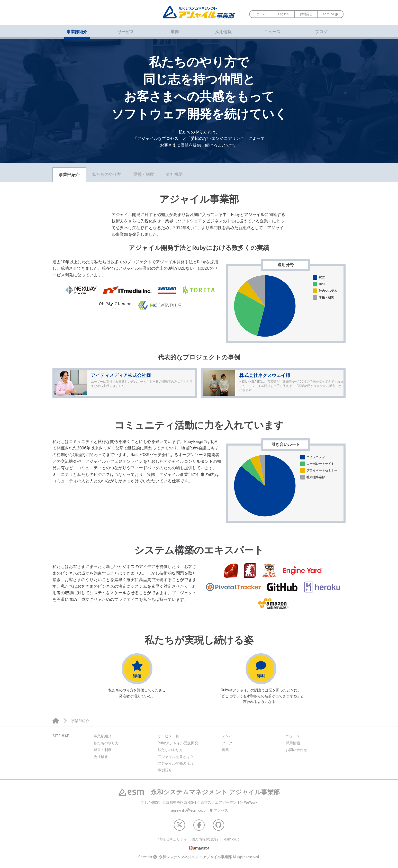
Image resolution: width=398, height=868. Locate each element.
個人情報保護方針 (206, 839)
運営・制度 (143, 174)
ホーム (261, 14)
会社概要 (174, 174)
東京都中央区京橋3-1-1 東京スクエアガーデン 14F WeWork (199, 802)
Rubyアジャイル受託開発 (178, 743)
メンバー (229, 736)
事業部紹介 (69, 175)
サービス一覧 (168, 736)
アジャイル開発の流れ (176, 763)
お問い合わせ (296, 750)
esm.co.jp (330, 14)
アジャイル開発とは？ (176, 757)
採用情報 (223, 32)
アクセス (219, 810)
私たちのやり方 (106, 174)
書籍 (225, 750)
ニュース (272, 32)
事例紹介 (165, 770)
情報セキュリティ (173, 839)
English (283, 14)
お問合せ (306, 14)
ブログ (321, 32)
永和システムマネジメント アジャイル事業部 (195, 857)
